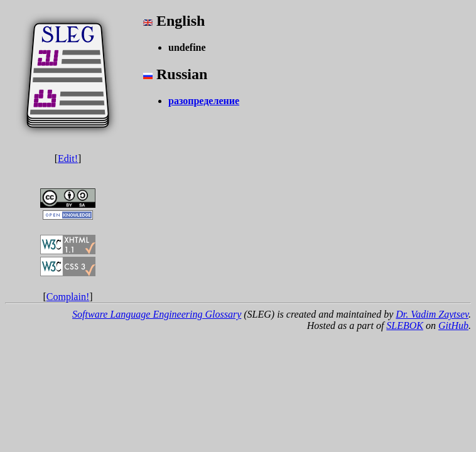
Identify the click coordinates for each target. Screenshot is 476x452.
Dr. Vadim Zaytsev (432, 314)
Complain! (68, 297)
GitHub (453, 326)
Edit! (68, 159)
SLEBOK (405, 326)
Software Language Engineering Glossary (157, 314)
